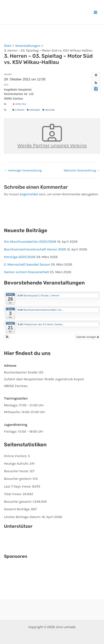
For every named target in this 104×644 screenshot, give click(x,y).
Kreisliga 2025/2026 (20, 257)
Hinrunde (48, 110)
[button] (96, 83)
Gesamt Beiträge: (18, 509)
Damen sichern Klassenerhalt (26, 272)
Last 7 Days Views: (18, 486)
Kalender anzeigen (88, 337)
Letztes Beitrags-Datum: (23, 517)
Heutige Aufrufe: (17, 463)
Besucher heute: (17, 471)
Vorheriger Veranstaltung (23, 171)
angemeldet (29, 194)
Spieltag (19, 104)
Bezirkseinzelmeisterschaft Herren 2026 (35, 249)
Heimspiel (33, 110)
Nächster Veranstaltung (82, 171)
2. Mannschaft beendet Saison (27, 264)
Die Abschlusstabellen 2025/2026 (30, 241)
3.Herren (18, 110)
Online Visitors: (16, 456)
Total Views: (13, 494)
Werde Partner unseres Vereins (52, 136)
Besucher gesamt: (18, 501)
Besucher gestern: (18, 479)
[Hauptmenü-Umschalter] (96, 12)
